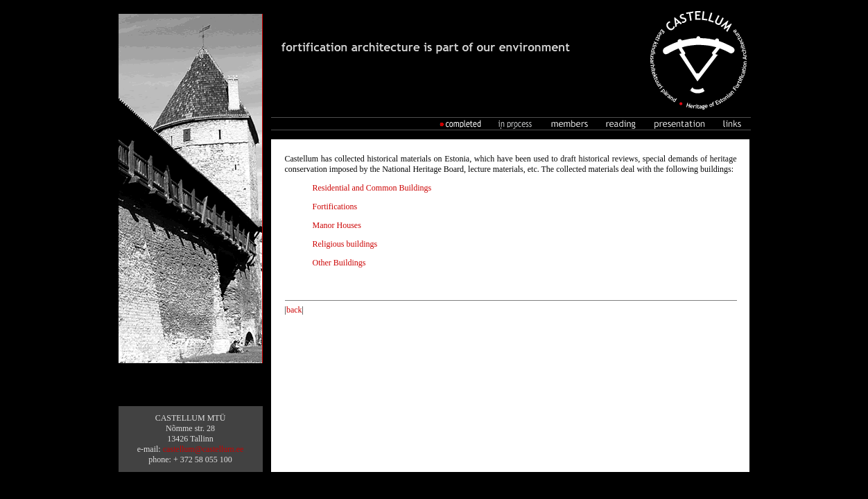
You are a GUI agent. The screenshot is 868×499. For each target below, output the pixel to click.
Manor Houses (337, 225)
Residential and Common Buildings (372, 188)
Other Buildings (339, 263)
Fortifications (335, 207)
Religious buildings (345, 244)
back (294, 310)
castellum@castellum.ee (203, 449)
